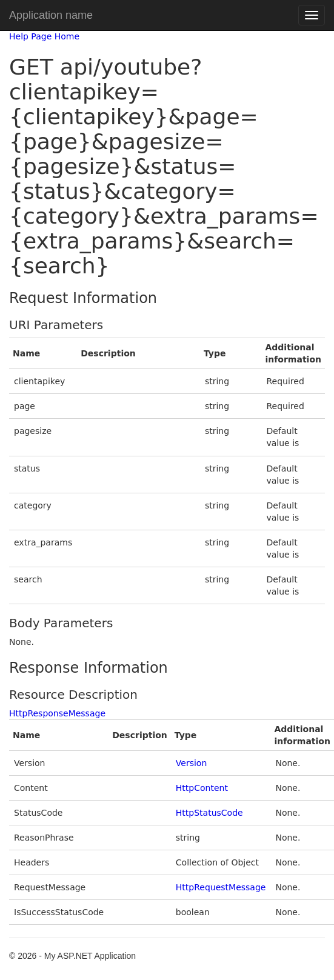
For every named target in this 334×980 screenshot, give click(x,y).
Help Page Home (44, 36)
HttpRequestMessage (221, 887)
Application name (51, 15)
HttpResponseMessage (57, 713)
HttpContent (202, 788)
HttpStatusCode (209, 813)
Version (191, 763)
